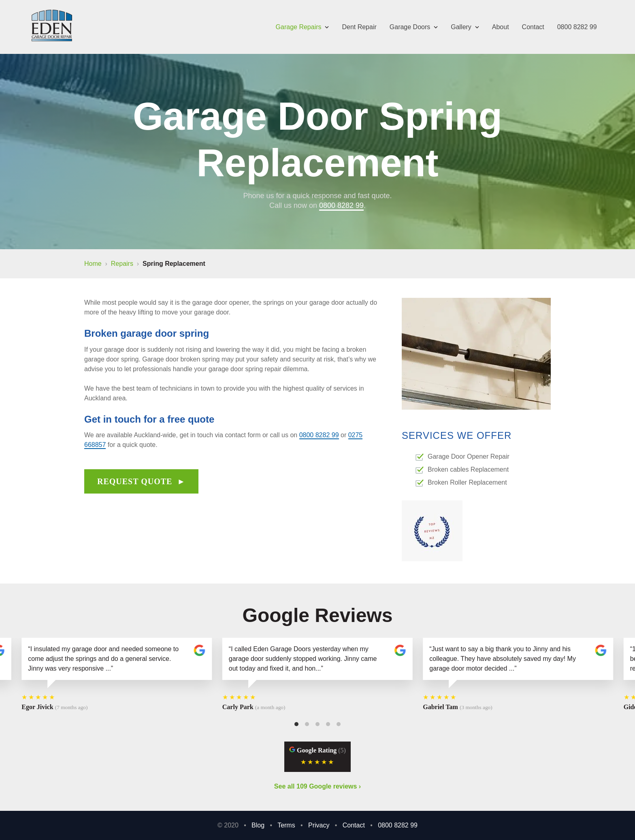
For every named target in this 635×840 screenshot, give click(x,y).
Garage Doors (414, 27)
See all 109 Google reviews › (317, 786)
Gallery (465, 27)
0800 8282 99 (577, 27)
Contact (533, 27)
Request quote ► (141, 481)
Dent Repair (359, 27)
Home (93, 264)
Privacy (319, 825)
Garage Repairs (303, 27)
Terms (286, 825)
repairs (122, 264)
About (501, 27)
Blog (258, 825)
